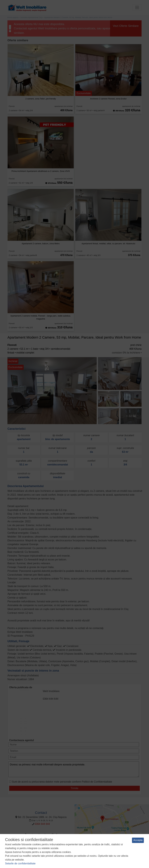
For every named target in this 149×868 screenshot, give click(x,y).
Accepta (138, 840)
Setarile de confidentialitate (20, 863)
